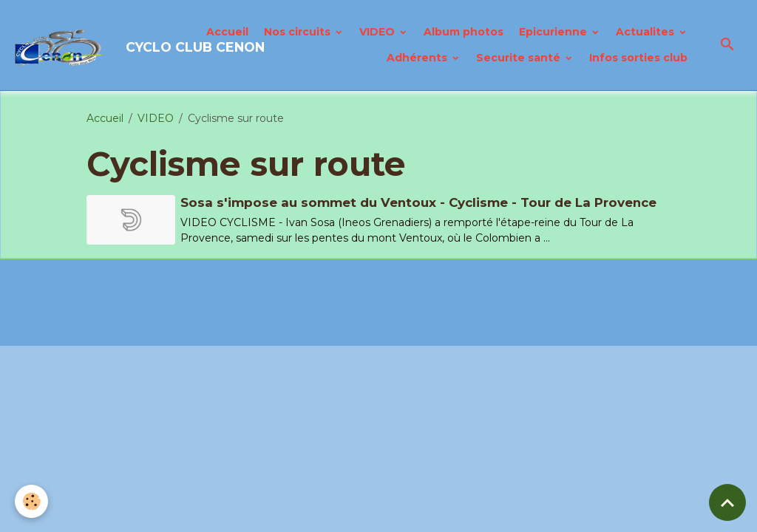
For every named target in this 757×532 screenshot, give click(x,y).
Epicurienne (554, 32)
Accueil (227, 32)
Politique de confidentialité (320, 327)
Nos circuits (299, 32)
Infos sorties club (638, 58)
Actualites (646, 32)
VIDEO (378, 32)
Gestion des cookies (455, 327)
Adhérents (418, 58)
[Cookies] (31, 501)
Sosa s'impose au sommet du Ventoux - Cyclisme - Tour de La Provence (418, 202)
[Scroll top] (727, 502)
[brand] (94, 45)
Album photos (464, 32)
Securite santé (520, 58)
